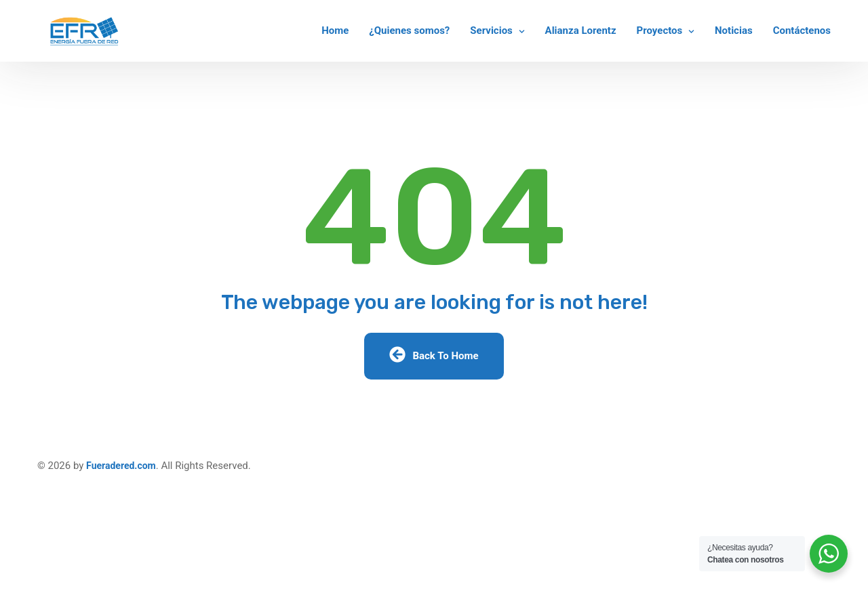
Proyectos (660, 30)
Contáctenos (802, 30)
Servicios (491, 30)
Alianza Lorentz (581, 30)
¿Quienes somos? (409, 30)
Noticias (734, 30)
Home (335, 30)
